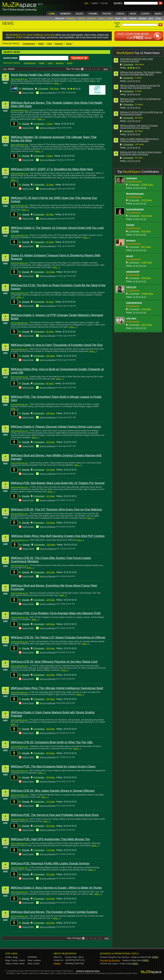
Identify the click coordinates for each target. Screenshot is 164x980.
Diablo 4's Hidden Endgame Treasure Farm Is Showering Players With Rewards (139, 140)
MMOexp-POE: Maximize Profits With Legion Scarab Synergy (50, 863)
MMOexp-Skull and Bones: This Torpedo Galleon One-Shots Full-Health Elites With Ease (141, 73)
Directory (81, 18)
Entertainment (29, 44)
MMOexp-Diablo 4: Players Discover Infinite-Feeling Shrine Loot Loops (56, 427)
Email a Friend (28, 93)
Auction (110, 18)
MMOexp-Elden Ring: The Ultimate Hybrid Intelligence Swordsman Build (57, 688)
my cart (104, 3)
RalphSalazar (28, 89)
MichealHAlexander (135, 194)
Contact (158, 18)
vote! (5, 83)
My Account (60, 18)
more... (57, 83)
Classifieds (91, 18)
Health (41, 44)
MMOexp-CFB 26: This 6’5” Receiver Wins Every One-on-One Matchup (56, 510)
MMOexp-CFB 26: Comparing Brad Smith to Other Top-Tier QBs (52, 742)
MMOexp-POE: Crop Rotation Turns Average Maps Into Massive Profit (56, 613)
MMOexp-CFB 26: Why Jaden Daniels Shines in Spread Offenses (53, 791)
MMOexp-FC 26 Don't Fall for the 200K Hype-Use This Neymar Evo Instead (141, 113)
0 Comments (39, 124)
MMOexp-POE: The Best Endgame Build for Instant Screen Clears (53, 767)
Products (101, 18)
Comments (129, 65)
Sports (69, 44)
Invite (125, 18)
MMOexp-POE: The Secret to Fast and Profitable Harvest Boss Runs (55, 815)
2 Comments (43, 89)
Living (49, 44)
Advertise (133, 18)
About (151, 18)
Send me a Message (48, 93)
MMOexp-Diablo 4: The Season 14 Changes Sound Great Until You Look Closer (139, 127)
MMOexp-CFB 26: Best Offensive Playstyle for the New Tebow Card (54, 662)
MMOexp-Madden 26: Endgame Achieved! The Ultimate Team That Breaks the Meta (140, 87)
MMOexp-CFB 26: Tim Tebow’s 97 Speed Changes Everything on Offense (58, 637)
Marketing (142, 18)
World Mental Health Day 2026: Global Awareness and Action (50, 75)
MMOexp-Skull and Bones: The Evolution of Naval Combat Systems (54, 912)
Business (59, 44)
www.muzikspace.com (19, 110)
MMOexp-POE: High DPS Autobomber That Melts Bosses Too (50, 839)
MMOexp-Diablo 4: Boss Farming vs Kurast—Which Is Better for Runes (56, 888)
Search (118, 18)
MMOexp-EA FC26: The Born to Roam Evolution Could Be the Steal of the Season (141, 153)
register (95, 3)
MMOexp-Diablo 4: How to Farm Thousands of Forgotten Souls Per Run (57, 345)
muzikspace (132, 178)
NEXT (106, 69)
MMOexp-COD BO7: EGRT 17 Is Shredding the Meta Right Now (52, 169)
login (86, 3)
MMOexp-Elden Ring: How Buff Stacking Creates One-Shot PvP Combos (58, 536)
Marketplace (71, 18)
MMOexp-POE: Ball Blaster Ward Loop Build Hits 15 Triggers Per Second (58, 483)
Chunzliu (26, 124)
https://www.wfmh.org (19, 79)
